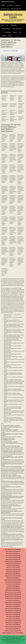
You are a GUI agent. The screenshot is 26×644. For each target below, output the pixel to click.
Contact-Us (10, 5)
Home (3, 25)
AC (7, 25)
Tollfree (3, 5)
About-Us (18, 5)
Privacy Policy (15, 637)
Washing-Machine (6, 29)
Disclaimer (9, 637)
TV (2, 32)
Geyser (15, 32)
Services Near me (16, 9)
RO (20, 32)
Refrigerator (13, 25)
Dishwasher (8, 32)
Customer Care (5, 9)
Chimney (3, 36)
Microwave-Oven (17, 29)
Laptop (10, 36)
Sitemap (4, 637)
